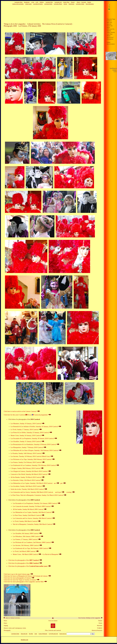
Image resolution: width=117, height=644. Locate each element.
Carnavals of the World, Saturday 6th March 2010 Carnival (31, 474)
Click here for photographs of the (25, 560)
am (57, 483)
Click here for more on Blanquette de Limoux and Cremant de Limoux (27, 576)
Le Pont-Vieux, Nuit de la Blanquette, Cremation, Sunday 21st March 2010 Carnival (39, 495)
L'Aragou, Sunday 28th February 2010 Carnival (27, 468)
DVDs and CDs (111, 29)
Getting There (66, 2)
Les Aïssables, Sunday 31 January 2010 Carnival (27, 441)
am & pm (60, 492)
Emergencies (71, 4)
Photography (7, 630)
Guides (109, 42)
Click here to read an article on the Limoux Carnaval (22, 411)
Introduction (27, 2)
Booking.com (24, 640)
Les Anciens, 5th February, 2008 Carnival (27, 545)
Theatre (100, 621)
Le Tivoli (16, 521)
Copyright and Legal (53, 634)
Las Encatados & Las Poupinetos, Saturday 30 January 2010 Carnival (34, 438)
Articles (65, 4)
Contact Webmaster (43, 634)
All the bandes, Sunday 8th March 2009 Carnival (30, 509)
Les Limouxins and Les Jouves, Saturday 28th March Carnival (34, 518)
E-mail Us (109, 21)
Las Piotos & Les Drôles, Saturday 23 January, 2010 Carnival (31, 433)
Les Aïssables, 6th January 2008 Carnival (27, 533)
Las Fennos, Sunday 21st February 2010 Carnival (28, 462)
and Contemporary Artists (19, 628)
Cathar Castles (28, 4)
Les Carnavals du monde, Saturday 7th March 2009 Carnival (33, 506)
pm (63, 483)
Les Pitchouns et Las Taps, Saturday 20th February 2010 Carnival (33, 459)
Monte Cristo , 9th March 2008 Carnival (27, 554)
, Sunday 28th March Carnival (30, 521)
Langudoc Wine (49, 2)
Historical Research (97, 630)
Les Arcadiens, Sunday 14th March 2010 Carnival (28, 486)
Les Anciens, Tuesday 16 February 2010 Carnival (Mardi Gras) (32, 456)
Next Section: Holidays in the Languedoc (90, 618)
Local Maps (110, 34)
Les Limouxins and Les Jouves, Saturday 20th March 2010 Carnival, (32, 492)
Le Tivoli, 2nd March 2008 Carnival (26, 551)
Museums (100, 626)
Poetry (100, 623)
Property (73, 2)
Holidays (42, 2)
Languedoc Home (19, 2)
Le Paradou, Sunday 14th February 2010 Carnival (28, 453)
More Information (90, 4)
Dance (5, 623)
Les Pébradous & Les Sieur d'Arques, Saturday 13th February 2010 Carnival (36, 450)
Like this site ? (110, 37)
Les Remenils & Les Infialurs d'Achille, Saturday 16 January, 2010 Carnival (36, 427)
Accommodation (111, 44)
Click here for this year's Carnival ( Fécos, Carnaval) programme (27, 415)
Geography (84, 2)
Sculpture (100, 628)
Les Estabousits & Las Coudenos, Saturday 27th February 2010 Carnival (35, 465)
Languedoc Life (58, 2)
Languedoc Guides (80, 4)
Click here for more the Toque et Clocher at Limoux (22, 580)
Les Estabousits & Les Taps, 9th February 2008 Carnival (32, 548)
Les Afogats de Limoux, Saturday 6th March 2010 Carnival (31, 471)
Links (36, 634)
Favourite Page (111, 19)
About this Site (24, 634)
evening (71, 492)
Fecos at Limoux (53, 621)
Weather (89, 2)
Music (5, 621)
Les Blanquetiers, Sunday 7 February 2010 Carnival (28, 447)
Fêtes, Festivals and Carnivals (53, 630)
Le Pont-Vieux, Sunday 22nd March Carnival (29, 515)
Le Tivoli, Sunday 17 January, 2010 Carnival (26, 430)
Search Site (110, 26)
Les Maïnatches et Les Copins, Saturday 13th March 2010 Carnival (31, 483)
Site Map (31, 634)
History (79, 2)
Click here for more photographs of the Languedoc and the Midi (25, 582)
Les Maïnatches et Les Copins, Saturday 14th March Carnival (34, 512)
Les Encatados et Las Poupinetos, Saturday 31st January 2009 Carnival (37, 503)
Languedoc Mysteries (38, 4)
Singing (6, 626)
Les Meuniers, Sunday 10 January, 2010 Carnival (28, 424)
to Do (37, 2)
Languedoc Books (48, 4)
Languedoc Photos (58, 4)
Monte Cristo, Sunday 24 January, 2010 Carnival (27, 436)
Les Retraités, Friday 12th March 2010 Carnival (27, 480)
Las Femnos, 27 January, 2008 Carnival (27, 539)
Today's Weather (111, 32)
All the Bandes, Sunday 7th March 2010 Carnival (28, 477)
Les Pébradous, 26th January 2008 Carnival (28, 536)
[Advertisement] (50, 14)
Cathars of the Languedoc (18, 4)
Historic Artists (8, 628)
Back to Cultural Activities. (12, 618)
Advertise (109, 24)
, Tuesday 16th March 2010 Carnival (29, 489)
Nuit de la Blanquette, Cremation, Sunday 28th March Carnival (34, 524)
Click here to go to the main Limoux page (18, 574)
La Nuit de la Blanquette (52, 554)
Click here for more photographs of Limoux (19, 578)
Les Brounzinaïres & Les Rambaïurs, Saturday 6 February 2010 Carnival (35, 444)
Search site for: (63, 634)
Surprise (109, 31)
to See (33, 2)
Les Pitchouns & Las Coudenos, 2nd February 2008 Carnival (33, 542)
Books (108, 27)
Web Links (109, 23)
